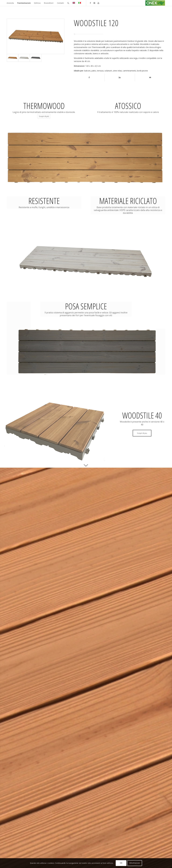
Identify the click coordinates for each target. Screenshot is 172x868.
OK (121, 863)
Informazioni (135, 863)
